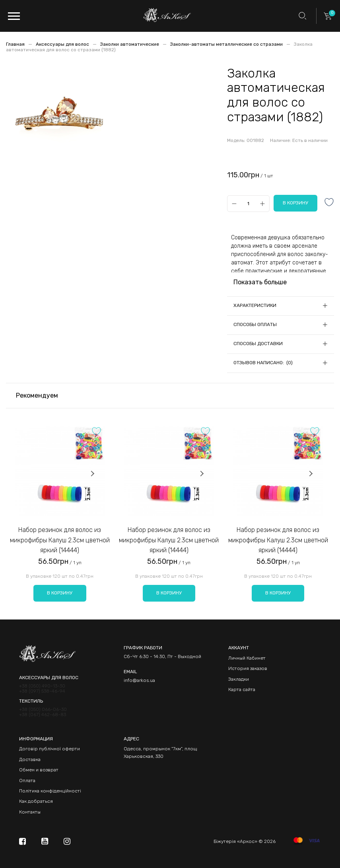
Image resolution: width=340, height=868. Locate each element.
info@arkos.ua (139, 680)
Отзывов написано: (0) (263, 363)
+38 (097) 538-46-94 (42, 691)
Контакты (30, 812)
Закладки (239, 679)
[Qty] (248, 203)
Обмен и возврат (39, 770)
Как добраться (36, 801)
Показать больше (260, 282)
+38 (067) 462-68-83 (43, 715)
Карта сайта (242, 689)
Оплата (27, 781)
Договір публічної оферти (50, 749)
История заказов (248, 668)
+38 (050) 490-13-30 (42, 686)
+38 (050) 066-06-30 (43, 710)
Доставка (30, 759)
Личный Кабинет (247, 658)
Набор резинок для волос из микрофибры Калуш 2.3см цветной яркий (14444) (60, 540)
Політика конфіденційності (50, 791)
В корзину (60, 593)
